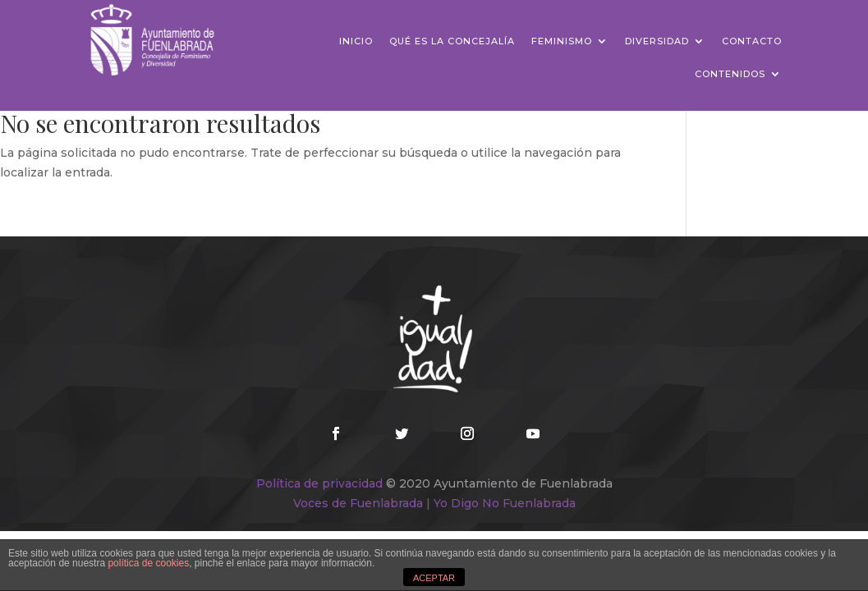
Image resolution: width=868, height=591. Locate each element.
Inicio (356, 41)
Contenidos (730, 74)
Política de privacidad (319, 483)
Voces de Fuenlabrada (358, 503)
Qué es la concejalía (452, 41)
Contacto (752, 41)
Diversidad (657, 41)
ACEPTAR (434, 578)
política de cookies (148, 563)
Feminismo (562, 41)
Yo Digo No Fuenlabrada (505, 503)
